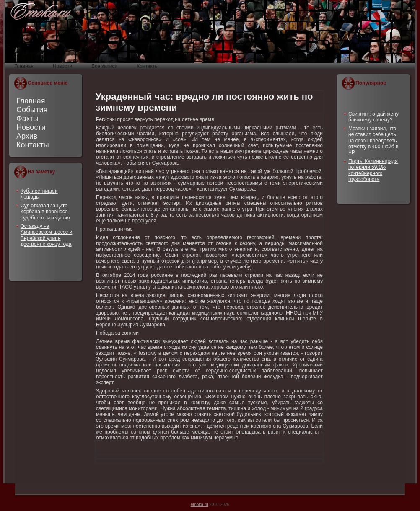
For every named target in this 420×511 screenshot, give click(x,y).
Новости (31, 127)
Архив (27, 136)
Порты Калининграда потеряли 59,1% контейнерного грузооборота (373, 170)
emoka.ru (200, 505)
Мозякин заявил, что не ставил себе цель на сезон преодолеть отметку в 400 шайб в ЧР (373, 141)
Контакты (33, 145)
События (32, 110)
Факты (27, 119)
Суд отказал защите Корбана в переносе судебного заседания (45, 212)
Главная (31, 101)
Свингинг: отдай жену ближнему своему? (373, 117)
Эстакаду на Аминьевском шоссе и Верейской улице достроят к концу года (46, 235)
